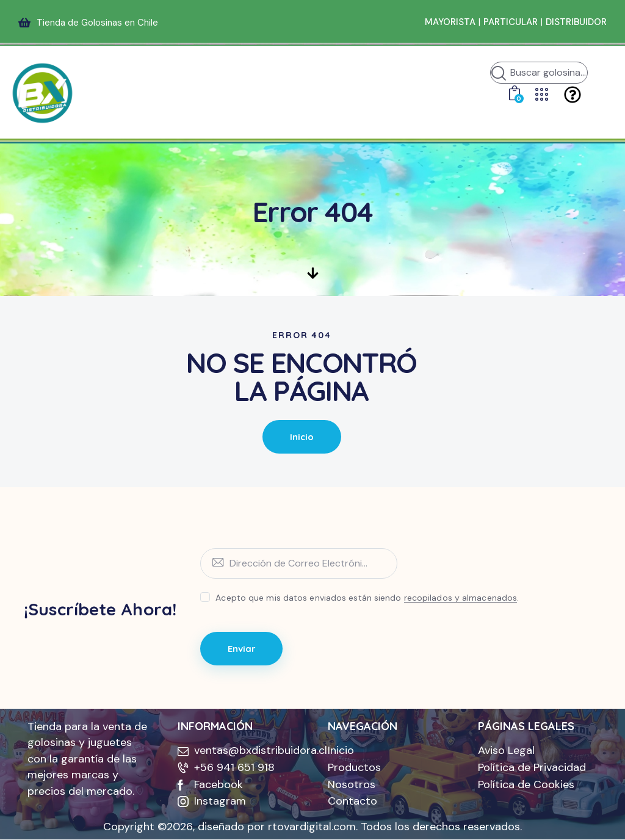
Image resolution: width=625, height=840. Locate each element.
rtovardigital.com (312, 827)
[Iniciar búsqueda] (499, 74)
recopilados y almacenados (461, 598)
